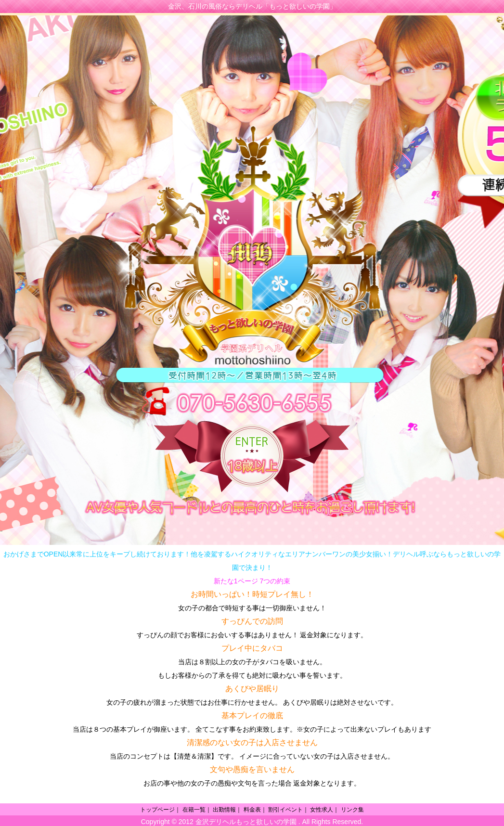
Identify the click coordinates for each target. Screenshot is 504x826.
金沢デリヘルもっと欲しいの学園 (246, 822)
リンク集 (352, 810)
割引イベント (285, 810)
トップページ (157, 810)
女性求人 (322, 810)
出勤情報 (224, 810)
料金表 (252, 810)
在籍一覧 (194, 810)
